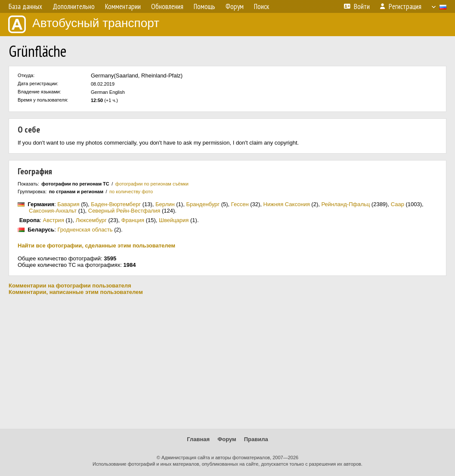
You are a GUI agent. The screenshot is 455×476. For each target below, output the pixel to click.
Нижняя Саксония (287, 204)
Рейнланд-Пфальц (345, 204)
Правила (256, 439)
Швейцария (174, 220)
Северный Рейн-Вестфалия (124, 211)
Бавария (68, 204)
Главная (198, 439)
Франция (133, 220)
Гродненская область (85, 230)
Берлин (165, 204)
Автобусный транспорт (84, 24)
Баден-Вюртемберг (116, 204)
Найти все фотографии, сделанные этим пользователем (96, 246)
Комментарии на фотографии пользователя (70, 286)
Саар (398, 204)
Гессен (240, 204)
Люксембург (91, 220)
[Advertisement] (227, 362)
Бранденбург (203, 204)
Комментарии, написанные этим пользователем (76, 292)
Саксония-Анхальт (53, 211)
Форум (227, 439)
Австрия (54, 220)
